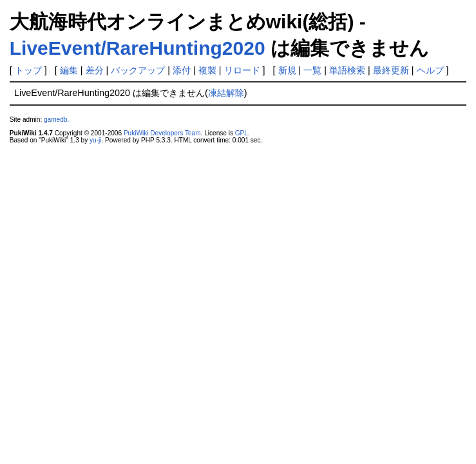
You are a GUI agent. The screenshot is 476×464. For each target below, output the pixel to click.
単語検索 (347, 70)
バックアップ (138, 70)
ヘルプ (430, 70)
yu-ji (95, 140)
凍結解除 (226, 93)
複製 (207, 70)
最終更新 (391, 70)
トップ (28, 70)
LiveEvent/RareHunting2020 (138, 48)
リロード (242, 70)
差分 (95, 70)
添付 (182, 70)
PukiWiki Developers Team (162, 133)
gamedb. (56, 120)
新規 (287, 70)
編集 (69, 70)
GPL (242, 133)
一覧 (312, 70)
